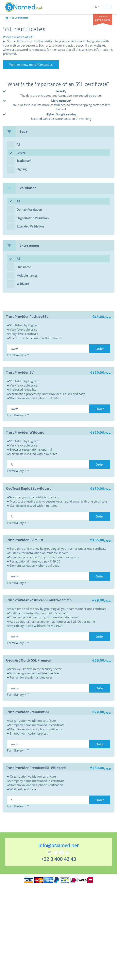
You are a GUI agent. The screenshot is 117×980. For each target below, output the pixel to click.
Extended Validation (30, 226)
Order (100, 349)
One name (24, 267)
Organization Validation (33, 218)
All (18, 144)
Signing (22, 169)
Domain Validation (29, 210)
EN (97, 7)
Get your (103, 18)
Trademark (24, 161)
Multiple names (27, 275)
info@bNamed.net (58, 845)
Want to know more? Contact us (31, 65)
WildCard (23, 284)
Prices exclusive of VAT (18, 37)
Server (63, 154)
